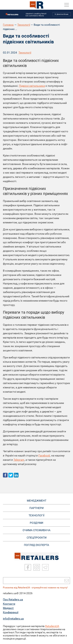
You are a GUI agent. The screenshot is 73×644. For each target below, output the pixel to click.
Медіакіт (8, 608)
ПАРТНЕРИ (36, 508)
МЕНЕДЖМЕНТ (37, 501)
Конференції (11, 612)
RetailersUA (52, 626)
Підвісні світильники (32, 86)
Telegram (19, 460)
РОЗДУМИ (36, 523)
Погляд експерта (36, 545)
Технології (24, 25)
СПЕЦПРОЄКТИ (37, 538)
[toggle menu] (67, 5)
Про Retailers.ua (13, 599)
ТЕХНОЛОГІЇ (36, 515)
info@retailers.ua (13, 619)
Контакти (9, 604)
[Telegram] (45, 567)
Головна (8, 25)
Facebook (44, 455)
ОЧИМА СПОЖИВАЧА (36, 530)
